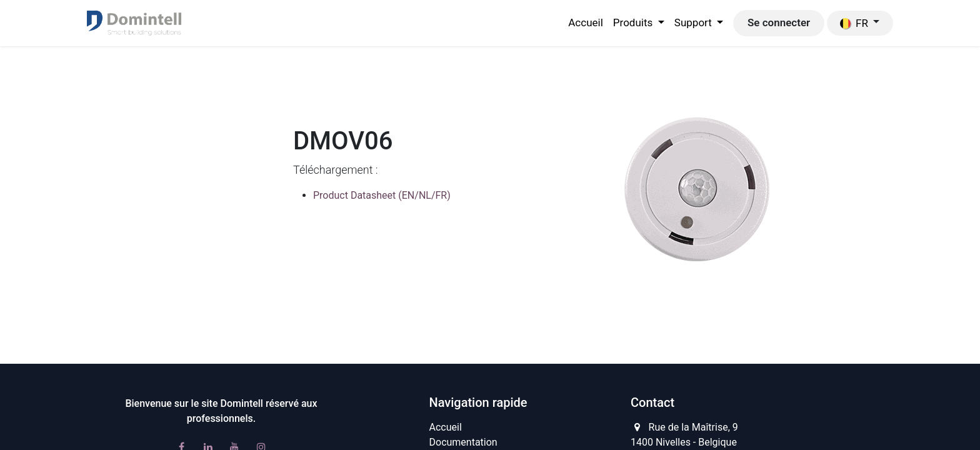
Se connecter (779, 22)
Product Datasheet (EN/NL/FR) (382, 195)
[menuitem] (586, 23)
